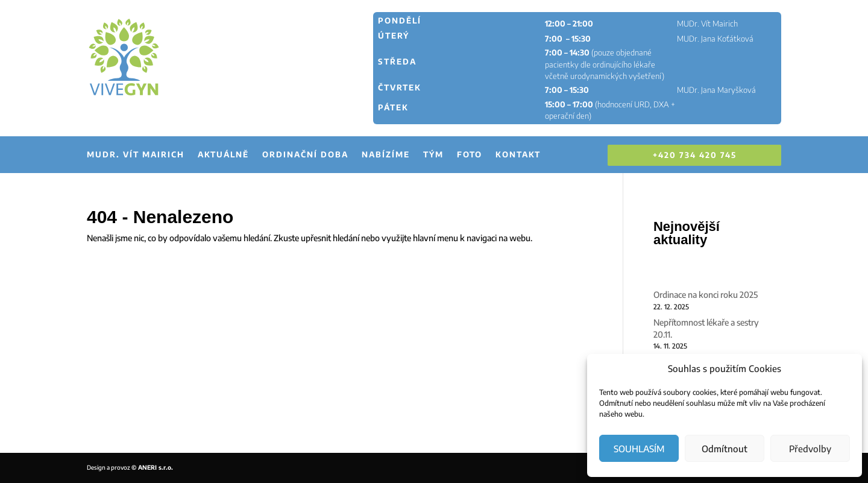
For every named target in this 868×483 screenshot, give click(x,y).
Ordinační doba (305, 155)
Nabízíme (386, 155)
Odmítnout (725, 449)
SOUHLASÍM (639, 449)
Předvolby (810, 449)
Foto (470, 155)
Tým (433, 155)
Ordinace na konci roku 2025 (706, 295)
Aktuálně (223, 155)
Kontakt (518, 155)
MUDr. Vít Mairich (136, 155)
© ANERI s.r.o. (152, 467)
